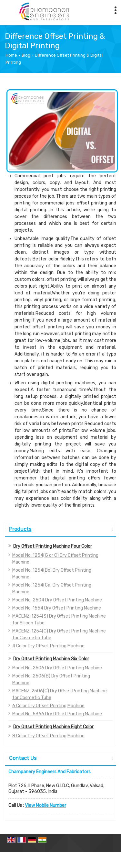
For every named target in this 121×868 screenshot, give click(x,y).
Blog (26, 55)
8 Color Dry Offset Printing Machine (48, 736)
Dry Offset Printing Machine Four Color (53, 546)
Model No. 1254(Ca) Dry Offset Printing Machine (52, 588)
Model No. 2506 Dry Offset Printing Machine (57, 668)
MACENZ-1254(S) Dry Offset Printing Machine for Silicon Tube (59, 620)
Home (11, 55)
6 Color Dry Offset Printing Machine (48, 706)
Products (20, 529)
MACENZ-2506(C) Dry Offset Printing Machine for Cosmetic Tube (60, 694)
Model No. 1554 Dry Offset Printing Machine (57, 608)
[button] (45, 805)
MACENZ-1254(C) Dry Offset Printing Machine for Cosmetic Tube (59, 634)
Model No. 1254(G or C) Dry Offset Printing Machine (55, 559)
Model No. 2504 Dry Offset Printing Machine (57, 600)
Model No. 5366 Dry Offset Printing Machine (57, 714)
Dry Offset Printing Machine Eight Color (53, 727)
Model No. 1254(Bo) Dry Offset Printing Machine (52, 574)
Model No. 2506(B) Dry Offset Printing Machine (51, 679)
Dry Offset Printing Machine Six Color (51, 659)
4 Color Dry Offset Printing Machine (48, 646)
